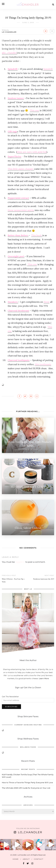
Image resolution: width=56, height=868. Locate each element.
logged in (20, 562)
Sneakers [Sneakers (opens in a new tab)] (13, 302)
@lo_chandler (9, 53)
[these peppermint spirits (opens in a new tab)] (21, 210)
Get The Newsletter (10, 697)
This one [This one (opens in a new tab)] (32, 264)
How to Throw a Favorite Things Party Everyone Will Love (27, 783)
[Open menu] (3, 4)
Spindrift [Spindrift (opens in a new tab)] (13, 69)
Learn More (44, 678)
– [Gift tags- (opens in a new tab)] (13, 131)
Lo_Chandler (30, 832)
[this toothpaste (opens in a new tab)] (43, 364)
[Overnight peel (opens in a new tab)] (16, 256)
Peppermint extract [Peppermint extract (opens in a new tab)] (18, 198)
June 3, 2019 (28, 23)
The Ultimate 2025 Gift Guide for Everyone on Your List (26, 788)
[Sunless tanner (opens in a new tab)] (16, 98)
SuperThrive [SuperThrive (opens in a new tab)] (14, 156)
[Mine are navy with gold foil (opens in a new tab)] (32, 152)
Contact (39, 859)
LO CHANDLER (9, 32)
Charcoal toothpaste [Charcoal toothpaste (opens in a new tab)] (19, 360)
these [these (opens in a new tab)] (47, 302)
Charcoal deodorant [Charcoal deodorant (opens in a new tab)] (18, 311)
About (26, 859)
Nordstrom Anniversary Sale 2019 (44, 579)
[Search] (53, 4)
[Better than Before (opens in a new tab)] (18, 235)
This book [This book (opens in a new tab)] (37, 235)
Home (16, 859)
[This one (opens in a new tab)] (34, 110)
